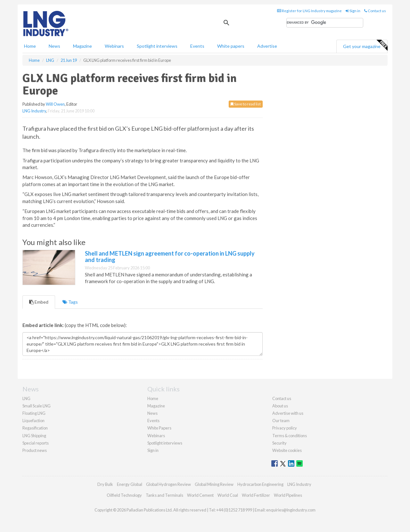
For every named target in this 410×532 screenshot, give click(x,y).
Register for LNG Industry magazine (309, 11)
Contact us (375, 11)
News (152, 413)
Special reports (36, 443)
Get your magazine (365, 45)
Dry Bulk (105, 484)
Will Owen (55, 104)
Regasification (35, 428)
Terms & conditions (290, 436)
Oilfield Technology (124, 495)
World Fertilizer (256, 495)
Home (30, 46)
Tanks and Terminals (164, 495)
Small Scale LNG (37, 406)
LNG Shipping (34, 436)
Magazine (82, 46)
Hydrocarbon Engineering (260, 484)
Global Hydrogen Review (168, 484)
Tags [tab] (70, 302)
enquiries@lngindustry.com (291, 510)
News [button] (54, 46)
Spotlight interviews (157, 46)
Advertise (267, 46)
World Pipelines (288, 495)
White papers (231, 46)
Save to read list (246, 104)
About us (280, 406)
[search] (325, 23)
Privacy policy (285, 428)
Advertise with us (288, 413)
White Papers (159, 428)
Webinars (114, 46)
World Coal (228, 495)
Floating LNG (34, 413)
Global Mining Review (214, 484)
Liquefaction (33, 421)
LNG (26, 398)
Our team (281, 421)
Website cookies (287, 450)
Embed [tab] (39, 302)
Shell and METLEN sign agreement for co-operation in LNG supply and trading (170, 257)
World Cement (200, 495)
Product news (35, 450)
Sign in (353, 11)
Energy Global (130, 484)
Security (279, 443)
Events (197, 46)
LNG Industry (34, 111)
